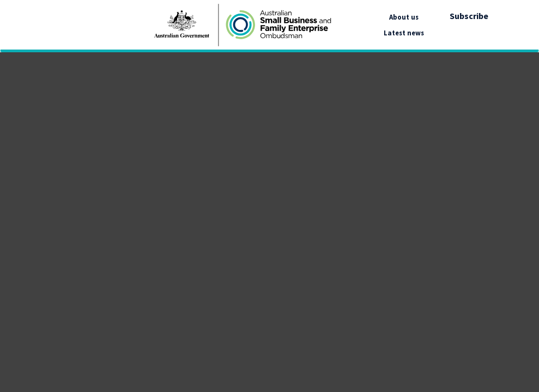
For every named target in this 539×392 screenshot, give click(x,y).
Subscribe (469, 16)
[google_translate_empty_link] (494, 25)
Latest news (404, 33)
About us (404, 17)
